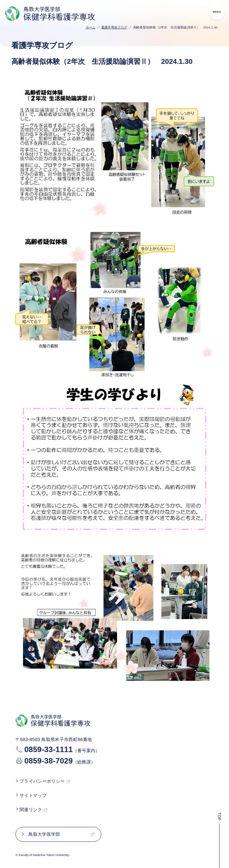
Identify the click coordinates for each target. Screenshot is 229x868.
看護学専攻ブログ (114, 27)
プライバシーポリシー (42, 781)
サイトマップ (33, 795)
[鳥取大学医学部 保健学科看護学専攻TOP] (50, 14)
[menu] (217, 12)
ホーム (91, 27)
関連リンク (31, 810)
